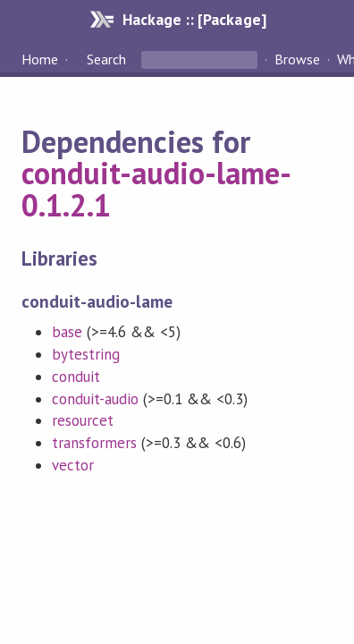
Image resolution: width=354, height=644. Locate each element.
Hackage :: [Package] (194, 19)
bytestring (86, 354)
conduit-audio (95, 399)
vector (73, 465)
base (67, 332)
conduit (76, 377)
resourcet (83, 420)
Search (106, 59)
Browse (297, 59)
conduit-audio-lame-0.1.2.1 (156, 189)
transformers (94, 443)
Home (40, 59)
